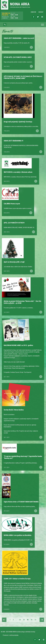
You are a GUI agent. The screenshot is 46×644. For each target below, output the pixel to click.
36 (32, 620)
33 (20, 620)
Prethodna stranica (4, 620)
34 (24, 620)
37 (36, 620)
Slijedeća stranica (42, 620)
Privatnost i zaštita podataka (11, 635)
